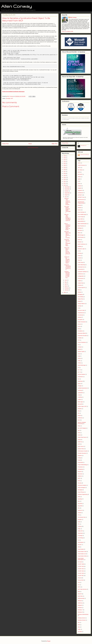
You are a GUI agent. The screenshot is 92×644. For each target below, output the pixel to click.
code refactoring (81, 265)
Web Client (80, 596)
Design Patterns (81, 304)
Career (79, 256)
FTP (79, 340)
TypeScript (80, 533)
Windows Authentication (83, 614)
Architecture (80, 193)
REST (79, 478)
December (67, 187)
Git (78, 345)
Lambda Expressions (82, 388)
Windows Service (82, 620)
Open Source (81, 446)
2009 (65, 292)
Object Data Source (82, 437)
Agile (79, 179)
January (67, 290)
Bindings (80, 228)
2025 (65, 158)
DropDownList (81, 313)
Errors (79, 326)
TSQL (79, 529)
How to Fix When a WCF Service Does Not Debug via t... (67, 251)
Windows (80, 608)
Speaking (80, 499)
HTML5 (79, 363)
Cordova (80, 285)
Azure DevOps (81, 212)
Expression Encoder (82, 336)
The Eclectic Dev (82, 517)
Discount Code (81, 310)
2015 (65, 175)
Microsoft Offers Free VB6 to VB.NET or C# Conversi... (68, 235)
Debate (79, 292)
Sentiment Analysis (82, 485)
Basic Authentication (82, 224)
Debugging (80, 294)
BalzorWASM (81, 221)
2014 (65, 177)
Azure (79, 210)
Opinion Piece (81, 449)
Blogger (49, 641)
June (66, 280)
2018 (65, 170)
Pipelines (80, 456)
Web (79, 592)
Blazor (79, 233)
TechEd (79, 513)
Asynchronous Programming (81, 202)
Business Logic (81, 249)
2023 (65, 162)
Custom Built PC (81, 288)
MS (79, 413)
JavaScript (80, 381)
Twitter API (80, 531)
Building (80, 246)
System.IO (80, 510)
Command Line (81, 267)
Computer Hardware (82, 272)
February (67, 288)
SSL (79, 508)
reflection (80, 476)
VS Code (80, 562)
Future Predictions (82, 342)
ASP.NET (80, 195)
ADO (79, 172)
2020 (65, 166)
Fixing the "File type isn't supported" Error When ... (67, 243)
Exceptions (80, 331)
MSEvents (80, 418)
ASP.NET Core (81, 197)
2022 (65, 164)
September (67, 193)
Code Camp (80, 262)
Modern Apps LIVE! (82, 406)
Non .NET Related (82, 428)
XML (79, 627)
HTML (79, 361)
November (67, 189)
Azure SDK (80, 219)
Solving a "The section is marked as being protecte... (67, 201)
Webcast (80, 601)
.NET (79, 168)
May (66, 282)
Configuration (81, 276)
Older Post (55, 144)
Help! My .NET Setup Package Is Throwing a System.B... (67, 218)
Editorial (80, 317)
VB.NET (80, 545)
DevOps (80, 306)
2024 (65, 160)
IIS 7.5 (79, 372)
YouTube (80, 632)
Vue (79, 585)
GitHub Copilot (81, 351)
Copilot (79, 281)
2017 (65, 172)
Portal (79, 460)
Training (80, 526)
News (79, 426)
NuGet (79, 435)
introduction (80, 377)
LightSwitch (80, 393)
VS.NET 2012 (81, 569)
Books (79, 240)
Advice (79, 177)
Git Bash (80, 347)
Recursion (80, 474)
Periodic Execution (82, 453)
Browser (80, 242)
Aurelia (79, 205)
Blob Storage (81, 235)
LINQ (79, 395)
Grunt (79, 354)
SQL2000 (80, 504)
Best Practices (81, 226)
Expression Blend (82, 333)
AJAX (79, 184)
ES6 (79, 329)
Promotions (80, 467)
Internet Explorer (82, 374)
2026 (65, 156)
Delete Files (80, 299)
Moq (79, 411)
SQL (79, 501)
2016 (65, 173)
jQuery (79, 384)
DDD (79, 290)
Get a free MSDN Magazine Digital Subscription (67, 210)
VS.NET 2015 (81, 573)
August (66, 195)
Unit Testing (80, 538)
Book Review (81, 237)
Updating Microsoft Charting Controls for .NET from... (67, 275)
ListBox (79, 399)
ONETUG (80, 442)
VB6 (79, 547)
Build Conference (82, 244)
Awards (79, 208)
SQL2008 (80, 506)
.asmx (79, 163)
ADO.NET (80, 174)
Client (79, 260)
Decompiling (81, 297)
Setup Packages (81, 488)
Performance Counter (83, 451)
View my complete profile (68, 31)
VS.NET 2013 (81, 571)
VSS (79, 582)
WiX (79, 622)
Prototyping (80, 469)
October (67, 191)
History (79, 358)
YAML (79, 629)
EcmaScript (80, 315)
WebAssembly (81, 598)
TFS (79, 515)
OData (79, 440)
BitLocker (80, 230)
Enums (79, 324)
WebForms (80, 603)
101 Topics (80, 170)
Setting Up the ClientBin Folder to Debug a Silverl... (67, 260)
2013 (65, 179)
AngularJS (80, 190)
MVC (79, 420)
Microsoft (80, 404)
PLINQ (79, 458)
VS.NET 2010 (81, 566)
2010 (65, 185)
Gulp (79, 356)
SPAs (79, 497)
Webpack (80, 605)
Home (30, 144)
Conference (80, 274)
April (66, 284)
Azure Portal (81, 217)
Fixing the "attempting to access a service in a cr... (68, 267)
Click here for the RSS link (85, 155)
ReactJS (80, 472)
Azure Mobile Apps (82, 214)
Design (79, 301)
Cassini (79, 258)
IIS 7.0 (79, 370)
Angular (79, 188)
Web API (80, 594)
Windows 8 (80, 612)
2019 (65, 168)
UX (78, 540)
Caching (80, 253)
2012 (65, 181)
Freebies (80, 338)
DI (78, 308)
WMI (79, 625)
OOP (79, 444)
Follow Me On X (84, 146)
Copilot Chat (81, 283)
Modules (80, 409)
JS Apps (80, 386)
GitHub (79, 349)
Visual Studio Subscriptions (81, 559)
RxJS (79, 481)
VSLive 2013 (81, 580)
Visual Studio (81, 549)
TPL (79, 524)
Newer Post (5, 144)
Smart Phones (81, 492)
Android (79, 186)
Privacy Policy (65, 143)
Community (80, 269)
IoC (79, 379)
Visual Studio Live (82, 554)
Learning (80, 390)
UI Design (80, 536)
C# (78, 251)
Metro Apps (80, 402)
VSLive (79, 578)
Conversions (81, 278)
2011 (65, 183)
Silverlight (8, 98)
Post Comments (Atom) (33, 148)
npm (79, 430)
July (66, 197)
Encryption (80, 320)
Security (80, 483)
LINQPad (80, 397)
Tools (79, 522)
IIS (78, 368)
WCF (12, 98)
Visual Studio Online (82, 556)
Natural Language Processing (82, 423)
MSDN (79, 416)
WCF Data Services (82, 589)
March (66, 286)
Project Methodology (82, 465)
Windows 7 (80, 610)
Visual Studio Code (82, 552)
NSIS (79, 433)
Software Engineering (83, 494)
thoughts (80, 519)
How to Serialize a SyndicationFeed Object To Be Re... (67, 227)
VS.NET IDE (81, 576)
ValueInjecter (81, 542)
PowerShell (80, 462)
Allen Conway (16, 6)
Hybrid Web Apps (82, 365)
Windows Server (81, 618)
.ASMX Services (81, 165)
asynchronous (81, 200)
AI (78, 181)
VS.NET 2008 (81, 564)
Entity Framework (82, 322)
